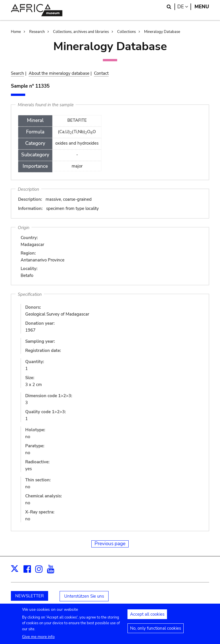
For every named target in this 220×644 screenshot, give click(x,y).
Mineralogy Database (162, 32)
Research (37, 32)
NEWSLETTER (30, 596)
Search (17, 73)
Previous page (110, 544)
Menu (202, 7)
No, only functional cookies (156, 631)
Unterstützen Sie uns (84, 596)
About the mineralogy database (59, 73)
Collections (126, 32)
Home (16, 32)
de (184, 7)
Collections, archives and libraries (81, 32)
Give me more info (38, 639)
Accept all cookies (147, 617)
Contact (101, 73)
